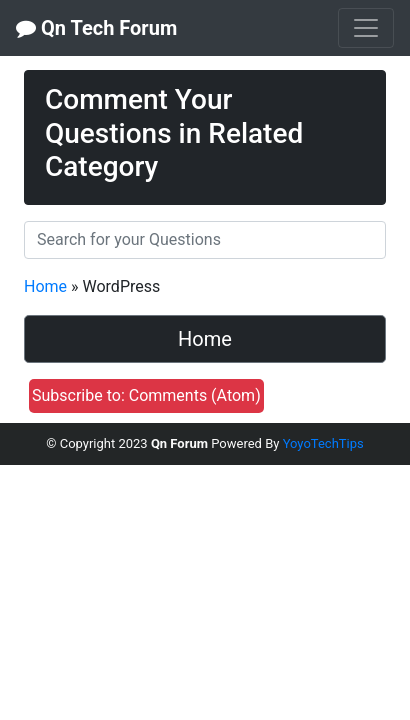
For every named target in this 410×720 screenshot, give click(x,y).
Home (45, 286)
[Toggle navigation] (366, 28)
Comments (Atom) (195, 395)
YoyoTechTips (323, 443)
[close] (365, 83)
